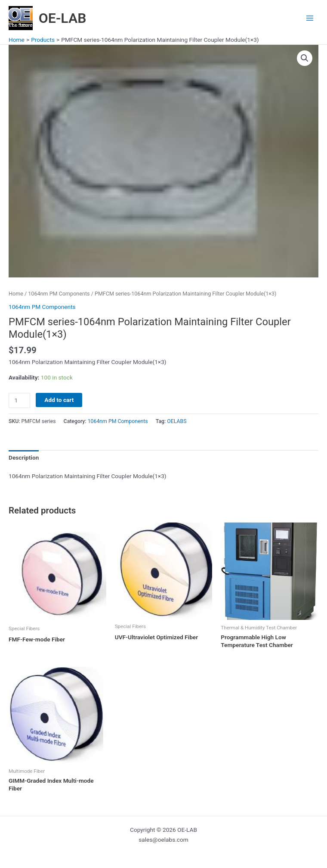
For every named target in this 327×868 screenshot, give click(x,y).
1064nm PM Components (59, 294)
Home (16, 294)
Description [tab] (24, 457)
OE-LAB (63, 18)
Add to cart (59, 400)
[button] (305, 58)
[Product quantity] (19, 400)
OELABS (177, 421)
